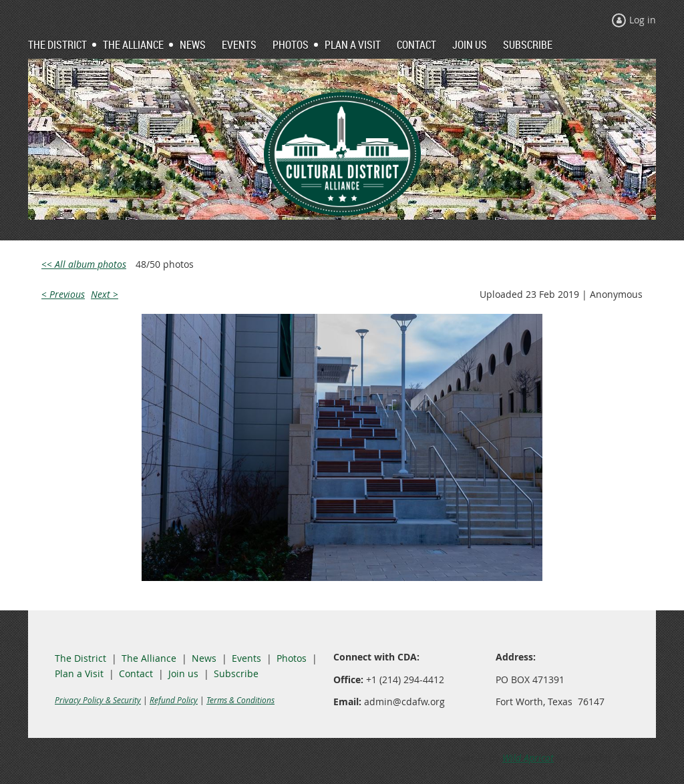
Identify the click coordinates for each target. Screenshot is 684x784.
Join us (183, 673)
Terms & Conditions (240, 700)
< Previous (63, 294)
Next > (105, 294)
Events (246, 658)
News (204, 658)
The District (80, 658)
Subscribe (236, 673)
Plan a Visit (79, 673)
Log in (643, 20)
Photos (292, 658)
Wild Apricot (528, 758)
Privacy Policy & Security (98, 700)
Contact (136, 673)
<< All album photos (84, 264)
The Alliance (149, 658)
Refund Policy (174, 700)
